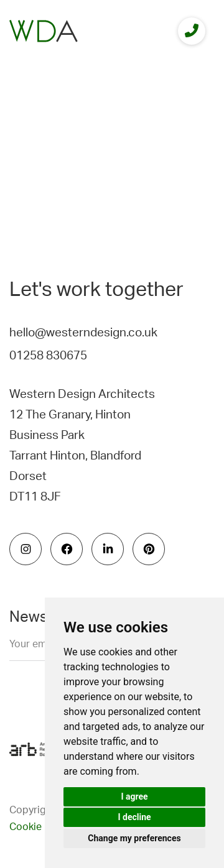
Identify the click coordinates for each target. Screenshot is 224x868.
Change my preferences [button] (134, 838)
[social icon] (26, 549)
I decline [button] (134, 817)
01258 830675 (48, 356)
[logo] (44, 31)
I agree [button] (134, 796)
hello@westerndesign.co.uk (83, 333)
